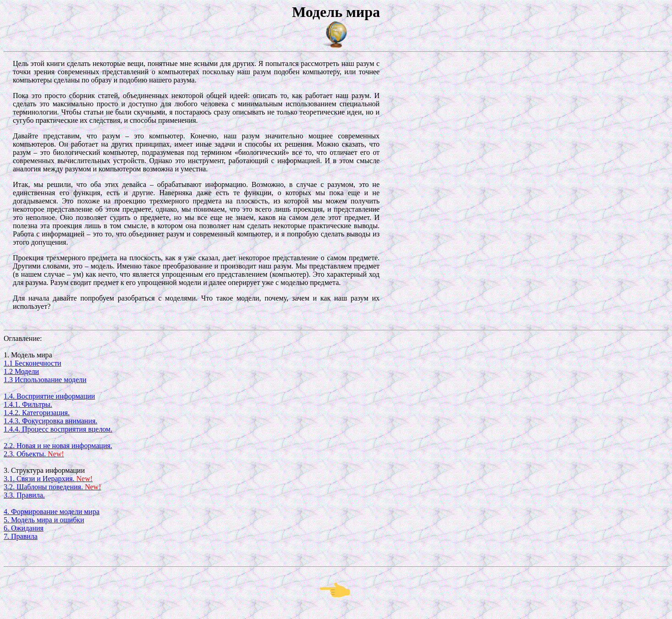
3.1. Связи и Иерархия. (48, 479)
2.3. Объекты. (34, 454)
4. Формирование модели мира (52, 512)
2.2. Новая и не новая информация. (58, 446)
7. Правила (21, 536)
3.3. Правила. (24, 495)
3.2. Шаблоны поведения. (52, 487)
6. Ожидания (24, 528)
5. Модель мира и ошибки (44, 520)
